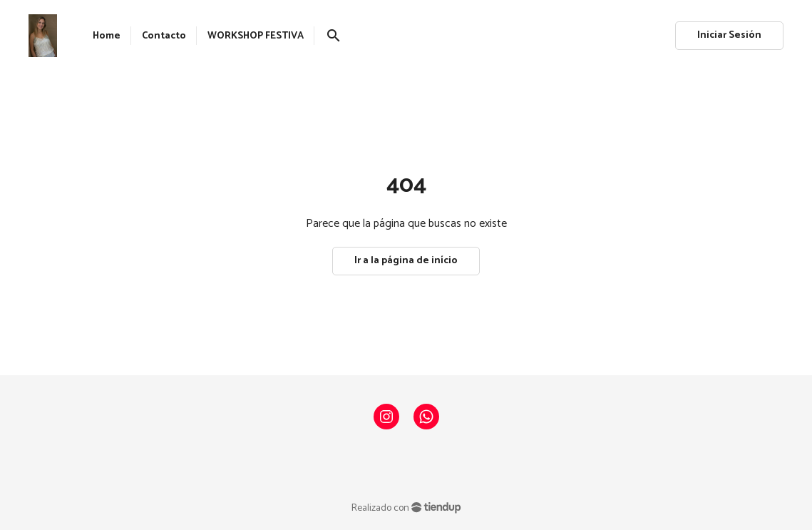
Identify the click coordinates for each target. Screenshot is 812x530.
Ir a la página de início (406, 261)
